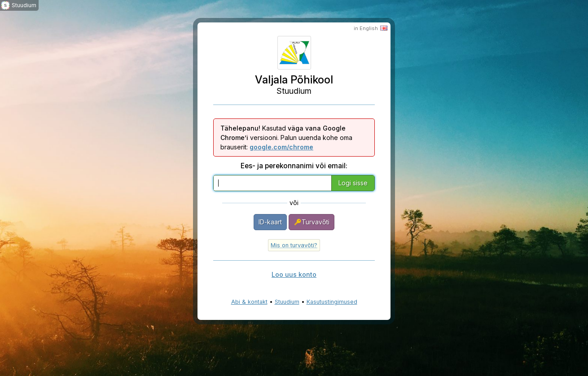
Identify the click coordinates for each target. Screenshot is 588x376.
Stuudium (287, 302)
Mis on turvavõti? (294, 245)
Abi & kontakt (249, 302)
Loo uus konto (294, 274)
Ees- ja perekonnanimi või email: (294, 166)
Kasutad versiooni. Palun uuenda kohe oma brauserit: (286, 138)
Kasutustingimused (332, 302)
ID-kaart (270, 222)
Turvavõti (312, 222)
